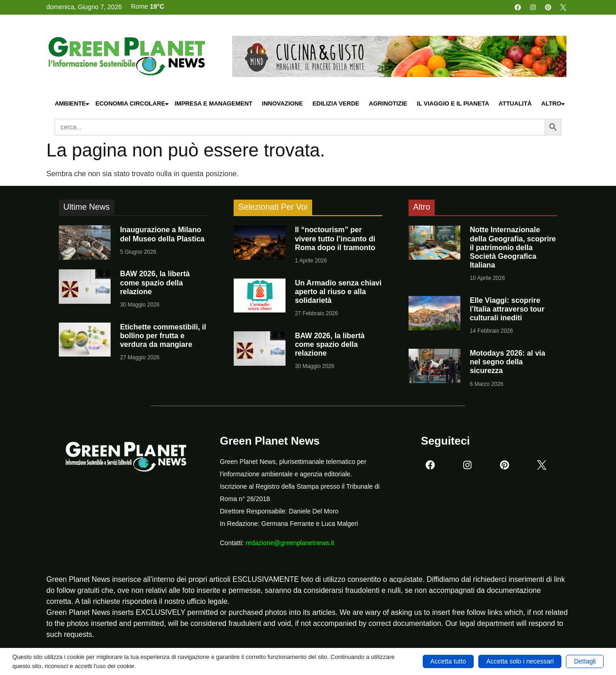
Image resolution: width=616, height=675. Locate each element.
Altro (554, 104)
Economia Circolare (133, 104)
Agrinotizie (388, 103)
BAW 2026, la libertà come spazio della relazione (155, 282)
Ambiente (73, 104)
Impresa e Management (213, 103)
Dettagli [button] (585, 661)
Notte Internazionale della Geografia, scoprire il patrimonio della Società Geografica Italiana (513, 247)
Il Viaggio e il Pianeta (453, 103)
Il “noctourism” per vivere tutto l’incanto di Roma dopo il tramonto (335, 238)
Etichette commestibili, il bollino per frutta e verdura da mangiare (163, 336)
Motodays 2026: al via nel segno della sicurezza (507, 362)
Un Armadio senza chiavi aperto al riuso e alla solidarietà (338, 292)
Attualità (515, 103)
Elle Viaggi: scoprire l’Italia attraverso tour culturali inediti (507, 309)
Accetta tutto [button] (448, 661)
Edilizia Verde (336, 103)
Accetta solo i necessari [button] (520, 661)
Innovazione (283, 103)
